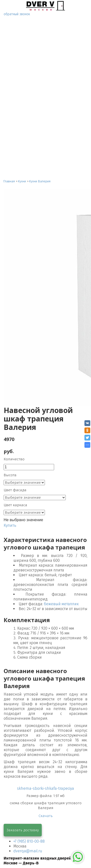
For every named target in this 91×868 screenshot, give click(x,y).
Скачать (46, 816)
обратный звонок (17, 14)
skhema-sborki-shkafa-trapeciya (45, 788)
